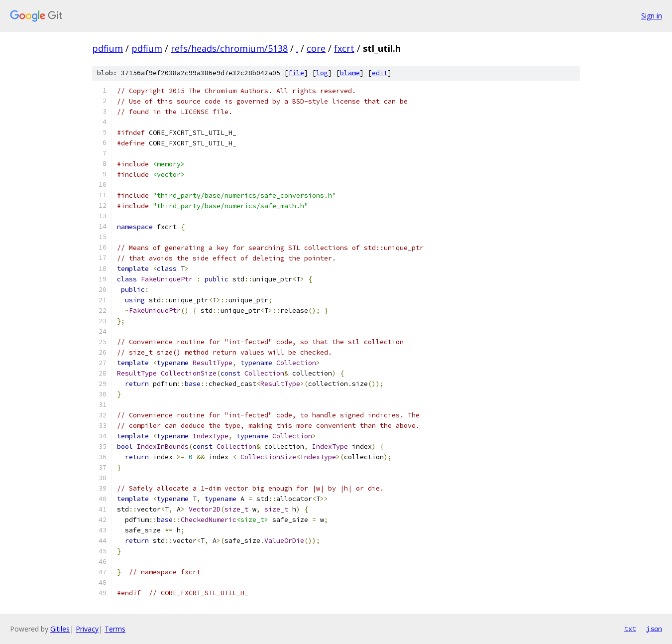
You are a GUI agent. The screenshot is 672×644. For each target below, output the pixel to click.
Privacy (87, 629)
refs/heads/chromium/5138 (229, 48)
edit (380, 73)
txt (630, 629)
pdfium (108, 48)
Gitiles (60, 629)
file (296, 73)
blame (350, 73)
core (316, 48)
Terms (115, 629)
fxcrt (344, 48)
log (322, 73)
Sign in (652, 16)
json (654, 629)
